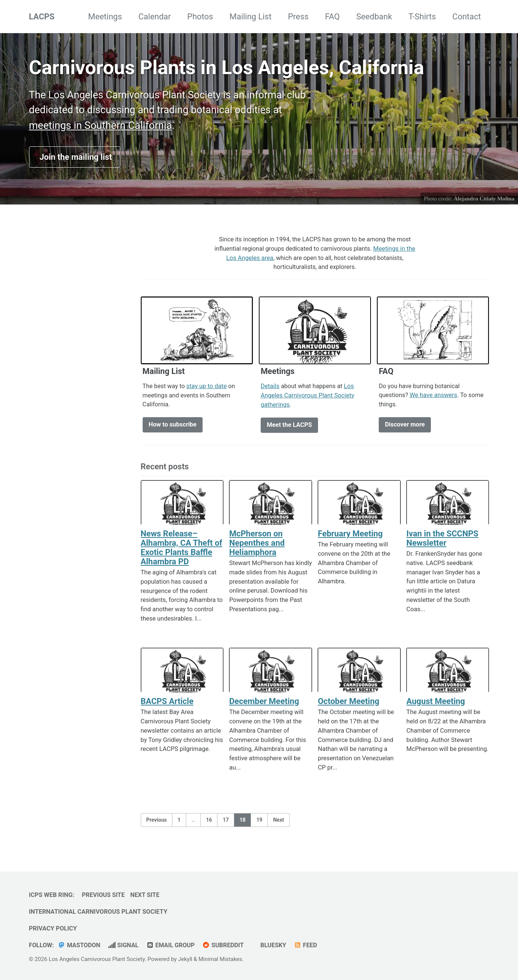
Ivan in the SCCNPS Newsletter (442, 540)
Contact (467, 17)
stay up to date (207, 388)
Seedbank (374, 17)
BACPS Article (167, 703)
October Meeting (348, 703)
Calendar (155, 17)
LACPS (42, 17)
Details (270, 388)
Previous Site (104, 895)
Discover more (405, 427)
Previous (157, 822)
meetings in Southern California (101, 126)
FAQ (333, 17)
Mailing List (250, 17)
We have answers (434, 397)
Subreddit (225, 945)
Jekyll (185, 959)
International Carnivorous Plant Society (98, 912)
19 (259, 822)
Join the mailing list (75, 158)
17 (226, 822)
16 (209, 822)
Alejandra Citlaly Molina (484, 200)
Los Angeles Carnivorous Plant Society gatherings (308, 397)
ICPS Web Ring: (52, 895)
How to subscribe (173, 427)
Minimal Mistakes (221, 959)
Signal (124, 945)
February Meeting (350, 536)
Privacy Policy (53, 928)
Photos (200, 17)
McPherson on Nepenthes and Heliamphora (257, 545)
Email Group (172, 945)
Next (278, 822)
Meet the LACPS (289, 427)
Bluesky (275, 945)
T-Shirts (422, 17)
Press (298, 17)
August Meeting (436, 703)
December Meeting (264, 703)
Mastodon (80, 945)
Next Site (146, 895)
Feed (309, 945)
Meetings (105, 17)
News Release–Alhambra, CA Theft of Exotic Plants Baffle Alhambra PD (182, 550)
